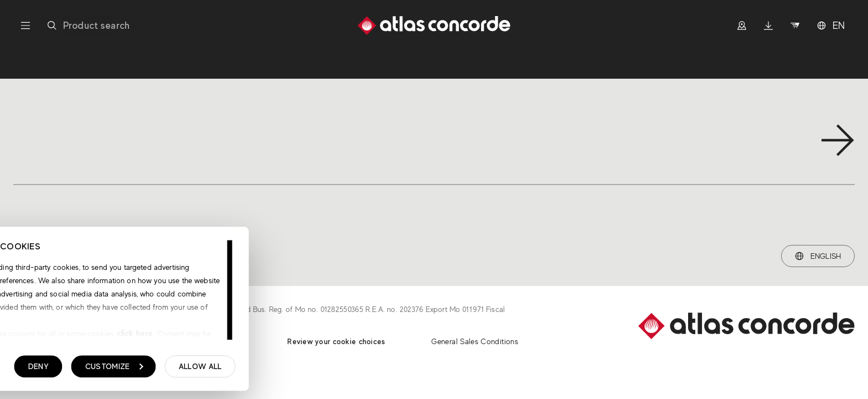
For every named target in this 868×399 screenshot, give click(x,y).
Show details (65, 370)
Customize (269, 369)
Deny (193, 369)
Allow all (355, 369)
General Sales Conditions (475, 341)
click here (289, 336)
